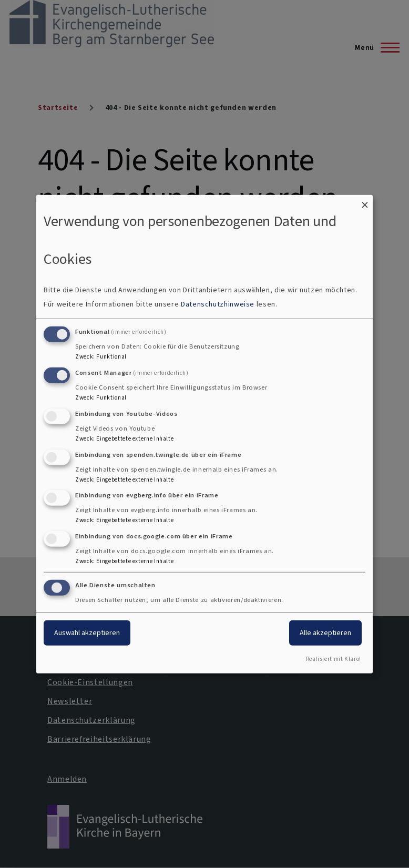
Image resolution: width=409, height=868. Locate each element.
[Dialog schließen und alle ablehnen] (365, 201)
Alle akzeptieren (325, 633)
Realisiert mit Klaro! (334, 659)
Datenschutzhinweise (218, 304)
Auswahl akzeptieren (87, 633)
